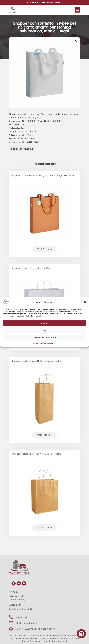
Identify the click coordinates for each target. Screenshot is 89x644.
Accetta (44, 323)
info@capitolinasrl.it (26, 623)
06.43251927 (22, 617)
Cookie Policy (38, 343)
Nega (45, 330)
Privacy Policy (49, 343)
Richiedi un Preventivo (22, 149)
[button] (85, 302)
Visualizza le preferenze (45, 337)
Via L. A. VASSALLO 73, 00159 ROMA (35, 629)
